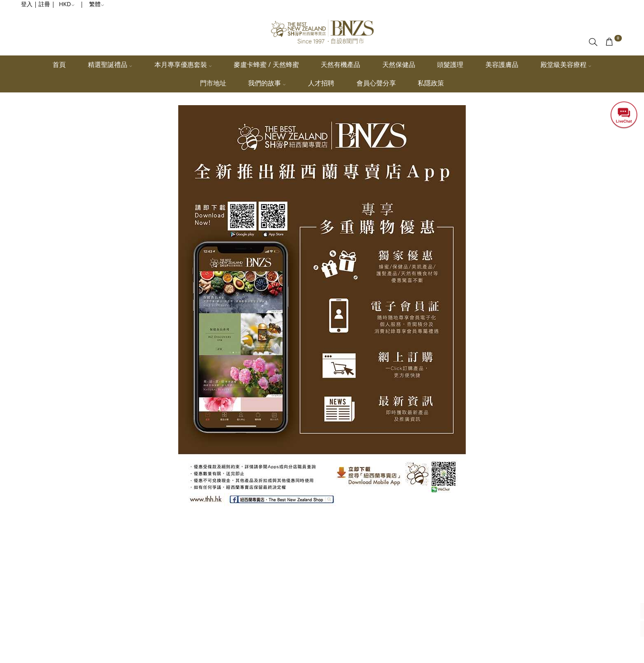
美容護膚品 (502, 64)
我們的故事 (267, 83)
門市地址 (213, 83)
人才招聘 (321, 83)
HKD (67, 4)
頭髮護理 (450, 64)
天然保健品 (399, 64)
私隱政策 (431, 83)
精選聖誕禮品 (110, 64)
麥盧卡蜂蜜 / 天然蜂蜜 (266, 64)
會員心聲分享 (376, 83)
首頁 (59, 64)
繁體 (97, 4)
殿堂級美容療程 (566, 64)
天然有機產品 (340, 64)
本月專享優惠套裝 (183, 64)
